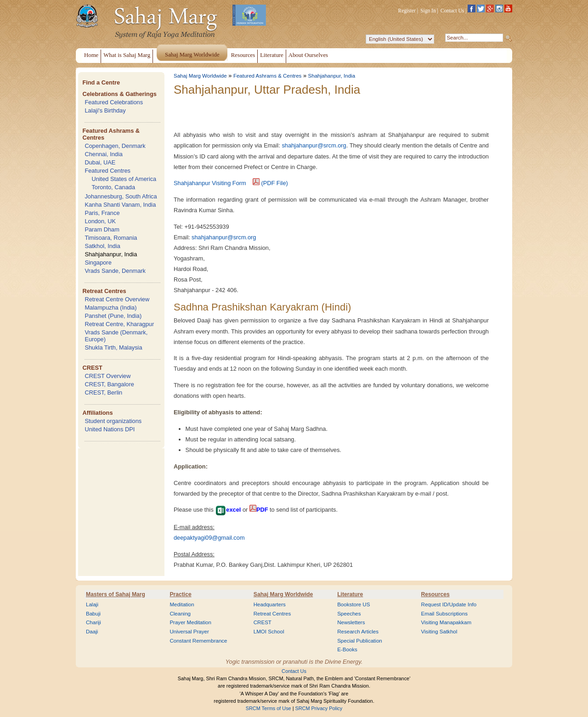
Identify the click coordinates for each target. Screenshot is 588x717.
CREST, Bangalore (109, 384)
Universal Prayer (189, 632)
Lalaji (92, 604)
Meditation (182, 604)
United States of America (124, 179)
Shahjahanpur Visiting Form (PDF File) (231, 183)
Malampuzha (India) (110, 308)
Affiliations (97, 413)
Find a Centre (101, 82)
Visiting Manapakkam (447, 622)
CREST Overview (107, 376)
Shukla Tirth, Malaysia (113, 347)
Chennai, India (104, 154)
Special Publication (360, 641)
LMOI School (269, 632)
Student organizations (113, 421)
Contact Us (452, 11)
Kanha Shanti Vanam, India (120, 205)
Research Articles (358, 632)
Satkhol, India (102, 246)
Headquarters (270, 604)
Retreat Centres (104, 291)
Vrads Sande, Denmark (115, 271)
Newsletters (351, 622)
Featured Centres (107, 171)
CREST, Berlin (103, 392)
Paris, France (102, 213)
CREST (92, 368)
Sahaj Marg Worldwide (200, 76)
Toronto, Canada (113, 187)
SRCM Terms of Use (269, 708)
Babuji (93, 614)
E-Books (347, 649)
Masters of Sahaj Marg (116, 594)
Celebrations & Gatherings (119, 94)
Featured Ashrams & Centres (268, 76)
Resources (435, 594)
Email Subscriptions (444, 614)
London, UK (100, 221)
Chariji (93, 622)
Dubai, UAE (100, 162)
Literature (350, 594)
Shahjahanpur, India (111, 254)
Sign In (428, 11)
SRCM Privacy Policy (319, 708)
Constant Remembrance (198, 641)
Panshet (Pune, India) (113, 316)
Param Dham (102, 229)
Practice (180, 594)
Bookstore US (353, 604)
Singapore (98, 263)
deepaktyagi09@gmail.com (209, 538)
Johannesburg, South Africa (121, 196)
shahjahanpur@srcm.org (314, 145)
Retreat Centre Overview (117, 299)
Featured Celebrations (114, 102)
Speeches (349, 614)
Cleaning (180, 614)
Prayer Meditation (190, 622)
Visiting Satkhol (439, 632)
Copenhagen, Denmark (115, 146)
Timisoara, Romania (111, 238)
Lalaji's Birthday (105, 110)
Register (407, 11)
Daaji (92, 632)
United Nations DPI (110, 429)
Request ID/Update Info (449, 604)
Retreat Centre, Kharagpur (119, 324)
